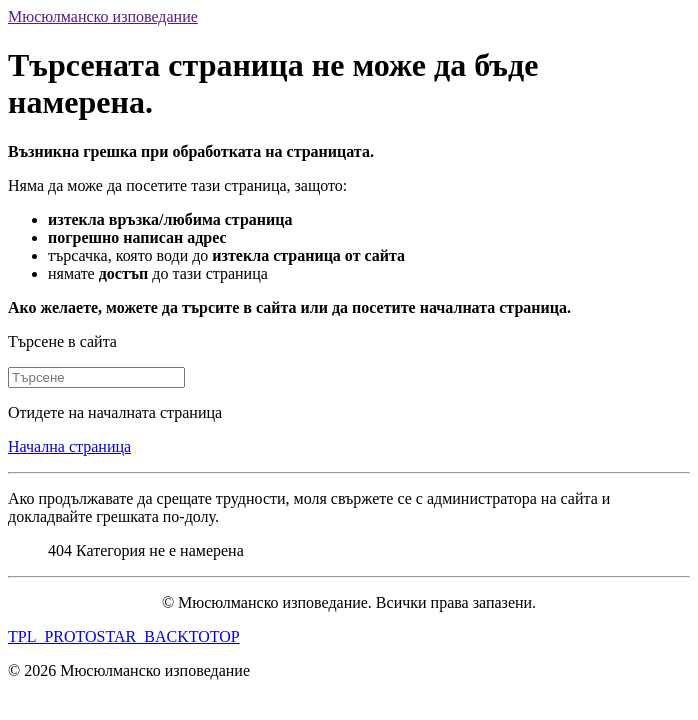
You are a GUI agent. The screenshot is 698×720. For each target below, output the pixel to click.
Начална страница (69, 446)
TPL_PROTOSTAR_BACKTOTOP (124, 636)
